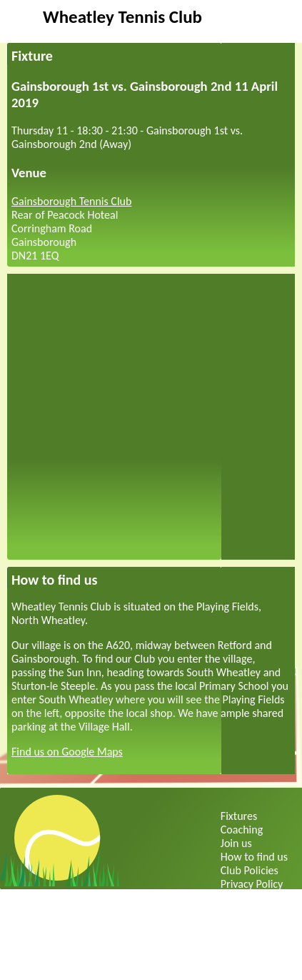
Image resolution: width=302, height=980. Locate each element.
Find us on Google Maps (67, 752)
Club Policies (250, 870)
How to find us (254, 857)
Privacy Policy (252, 884)
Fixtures (239, 816)
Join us (236, 843)
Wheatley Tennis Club (122, 17)
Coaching (242, 830)
